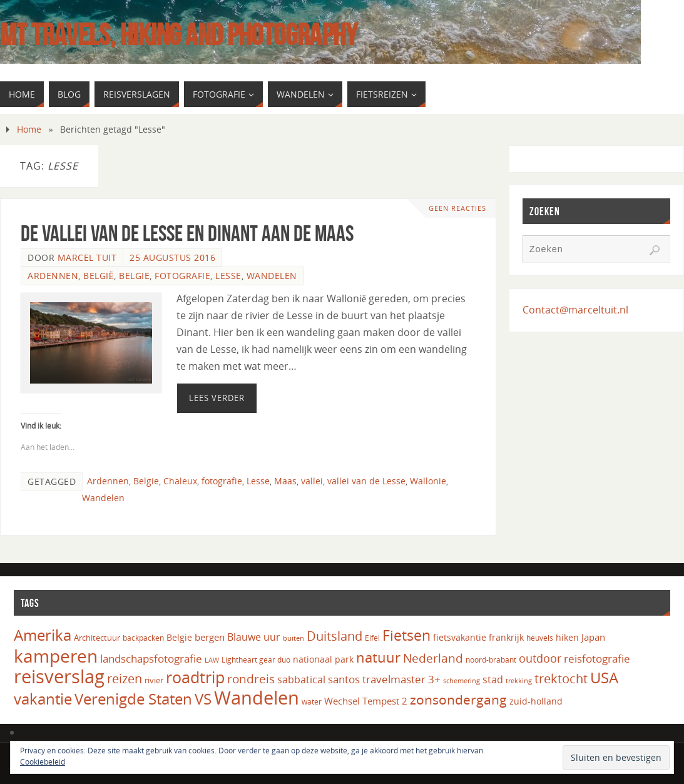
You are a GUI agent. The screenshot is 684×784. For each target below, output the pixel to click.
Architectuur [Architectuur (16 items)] (97, 638)
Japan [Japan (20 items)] (593, 637)
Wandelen (272, 276)
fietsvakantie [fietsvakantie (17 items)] (460, 638)
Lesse (228, 276)
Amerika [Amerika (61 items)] (43, 635)
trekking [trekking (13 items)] (519, 680)
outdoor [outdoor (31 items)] (540, 658)
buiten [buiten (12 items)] (294, 638)
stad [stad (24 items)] (493, 680)
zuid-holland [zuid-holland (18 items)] (536, 701)
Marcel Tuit (87, 257)
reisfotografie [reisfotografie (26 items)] (597, 659)
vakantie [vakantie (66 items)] (43, 699)
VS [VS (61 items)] (203, 699)
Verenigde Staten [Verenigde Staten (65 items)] (133, 699)
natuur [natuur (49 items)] (378, 657)
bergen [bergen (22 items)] (210, 637)
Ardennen (53, 276)
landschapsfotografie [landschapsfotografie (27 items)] (151, 659)
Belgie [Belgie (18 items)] (179, 637)
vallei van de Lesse (366, 481)
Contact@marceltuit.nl (575, 310)
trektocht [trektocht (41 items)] (561, 678)
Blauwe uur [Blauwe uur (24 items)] (254, 637)
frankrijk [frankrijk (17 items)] (506, 638)
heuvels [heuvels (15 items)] (540, 638)
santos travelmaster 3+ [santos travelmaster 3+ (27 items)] (384, 679)
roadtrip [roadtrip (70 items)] (195, 677)
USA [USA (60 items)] (604, 678)
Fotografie (182, 276)
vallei (312, 481)
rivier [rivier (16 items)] (154, 680)
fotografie (222, 481)
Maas (285, 481)
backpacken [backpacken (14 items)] (143, 638)
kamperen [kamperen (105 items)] (56, 656)
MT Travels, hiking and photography (179, 35)
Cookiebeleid (43, 762)
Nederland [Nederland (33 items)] (433, 658)
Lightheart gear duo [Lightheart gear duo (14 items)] (256, 660)
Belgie (134, 276)
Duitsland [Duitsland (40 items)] (334, 636)
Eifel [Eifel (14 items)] (372, 638)
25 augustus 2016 (172, 257)
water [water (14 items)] (312, 702)
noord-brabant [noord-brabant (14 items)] (491, 660)
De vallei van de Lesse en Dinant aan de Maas (187, 233)
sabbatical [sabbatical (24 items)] (301, 680)
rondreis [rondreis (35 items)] (251, 679)
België (99, 276)
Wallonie (428, 481)
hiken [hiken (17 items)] (567, 638)
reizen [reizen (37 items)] (125, 679)
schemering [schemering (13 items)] (462, 680)
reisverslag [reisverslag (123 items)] (59, 676)
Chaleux (180, 481)
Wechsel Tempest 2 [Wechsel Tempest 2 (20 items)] (366, 701)
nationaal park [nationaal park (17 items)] (323, 659)
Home (29, 129)
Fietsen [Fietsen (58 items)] (406, 635)
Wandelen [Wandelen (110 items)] (257, 697)
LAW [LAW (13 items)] (212, 660)
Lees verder (217, 398)
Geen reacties (457, 208)
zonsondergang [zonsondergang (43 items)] (458, 700)
